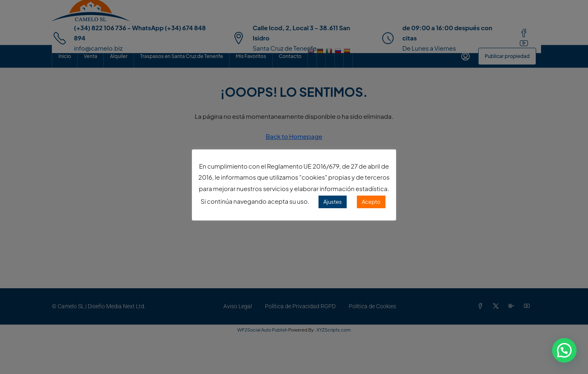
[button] (564, 350)
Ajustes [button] (333, 202)
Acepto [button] (371, 202)
